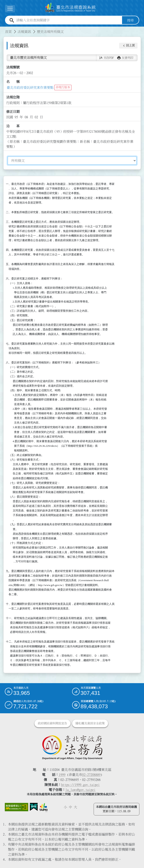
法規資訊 (24, 31)
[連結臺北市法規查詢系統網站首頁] (70, 8)
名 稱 (13, 82)
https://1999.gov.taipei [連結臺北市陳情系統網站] (80, 784)
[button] (128, 46)
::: (3, 29)
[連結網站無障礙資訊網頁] (17, 807)
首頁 (8, 31)
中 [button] (70, 807)
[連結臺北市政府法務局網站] (72, 747)
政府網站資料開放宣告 (52, 723)
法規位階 (13, 97)
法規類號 (13, 67)
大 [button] (75, 807)
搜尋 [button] (130, 20)
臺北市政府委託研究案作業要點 (30, 87)
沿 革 (13, 126)
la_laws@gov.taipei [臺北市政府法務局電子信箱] (80, 789)
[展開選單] (10, 9)
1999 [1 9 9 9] (62, 774)
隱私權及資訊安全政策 (90, 723)
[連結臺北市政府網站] (43, 807)
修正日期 (13, 112)
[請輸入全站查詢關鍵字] (68, 20)
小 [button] (65, 807)
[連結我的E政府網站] (34, 807)
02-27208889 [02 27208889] (91, 774)
